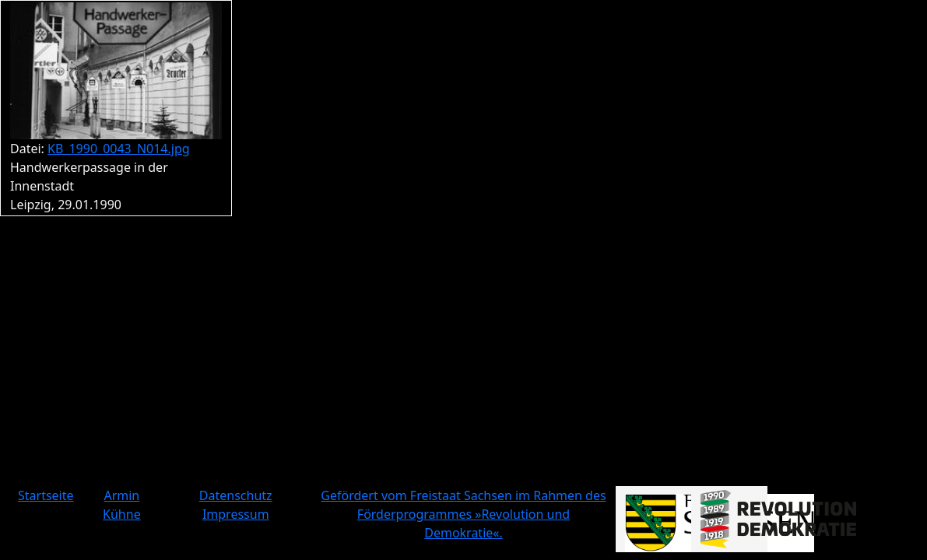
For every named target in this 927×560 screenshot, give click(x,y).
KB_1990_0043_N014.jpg (119, 149)
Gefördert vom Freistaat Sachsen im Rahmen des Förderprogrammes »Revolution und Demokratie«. (463, 514)
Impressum (236, 514)
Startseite (46, 495)
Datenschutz (236, 495)
